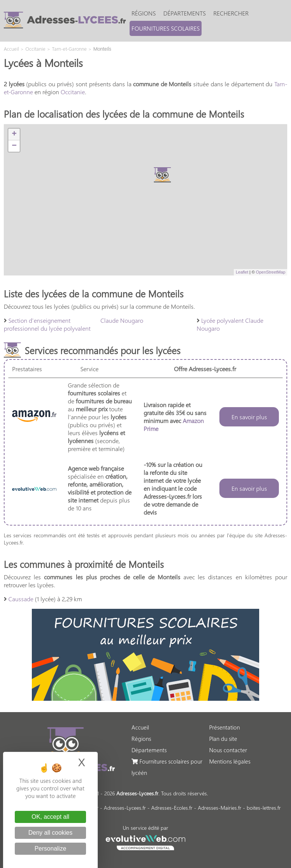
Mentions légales (230, 761)
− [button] (14, 146)
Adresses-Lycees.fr (125, 808)
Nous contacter (228, 750)
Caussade (21, 599)
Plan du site (223, 739)
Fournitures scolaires (166, 28)
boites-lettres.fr (264, 808)
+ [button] (14, 134)
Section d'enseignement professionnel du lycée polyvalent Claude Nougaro (74, 324)
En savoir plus (249, 417)
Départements (185, 13)
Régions (144, 13)
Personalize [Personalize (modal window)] (50, 849)
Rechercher (231, 13)
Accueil (140, 727)
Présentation (225, 727)
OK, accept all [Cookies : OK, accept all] (50, 817)
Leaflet (242, 272)
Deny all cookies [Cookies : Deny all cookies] (51, 833)
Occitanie (73, 92)
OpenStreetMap (271, 272)
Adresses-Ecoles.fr (172, 808)
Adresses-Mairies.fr (220, 808)
